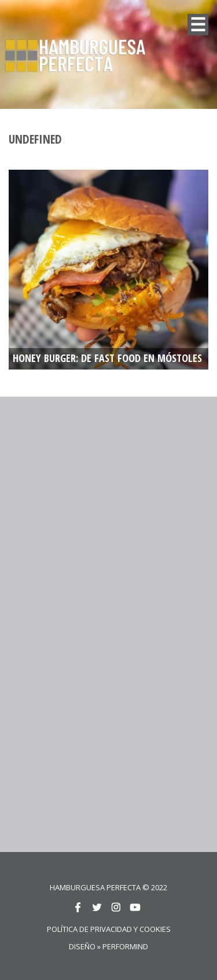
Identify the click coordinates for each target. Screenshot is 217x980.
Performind (125, 946)
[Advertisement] (108, 513)
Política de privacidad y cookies (109, 929)
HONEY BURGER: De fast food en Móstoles (107, 358)
